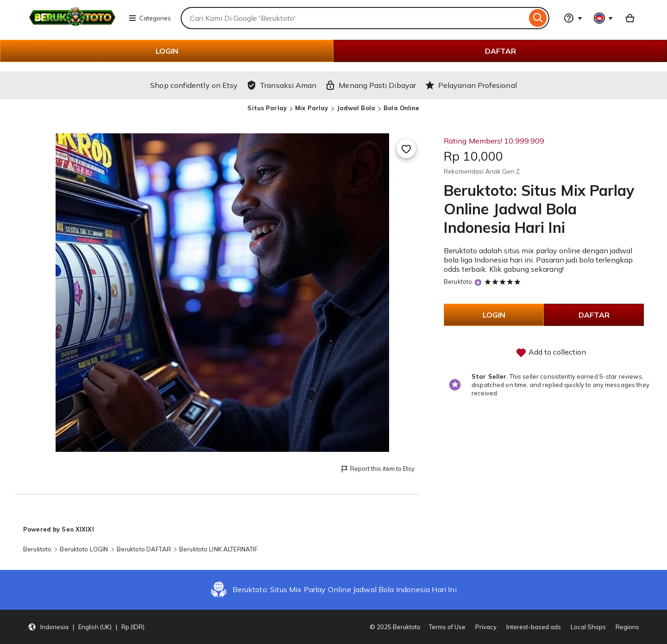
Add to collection (551, 353)
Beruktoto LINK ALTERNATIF (218, 549)
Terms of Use (447, 627)
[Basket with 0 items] (630, 18)
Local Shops (588, 627)
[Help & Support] (573, 18)
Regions (627, 627)
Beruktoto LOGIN (84, 549)
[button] (86, 627)
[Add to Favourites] (406, 149)
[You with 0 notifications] (604, 18)
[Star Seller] (478, 282)
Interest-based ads (534, 627)
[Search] (538, 18)
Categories (150, 18)
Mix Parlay (311, 108)
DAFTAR (500, 51)
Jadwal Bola (356, 108)
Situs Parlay (267, 108)
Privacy (486, 627)
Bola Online (401, 108)
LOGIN (167, 51)
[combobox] (354, 18)
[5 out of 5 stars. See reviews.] (504, 281)
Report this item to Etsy (377, 469)
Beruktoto (458, 281)
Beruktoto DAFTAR (144, 549)
